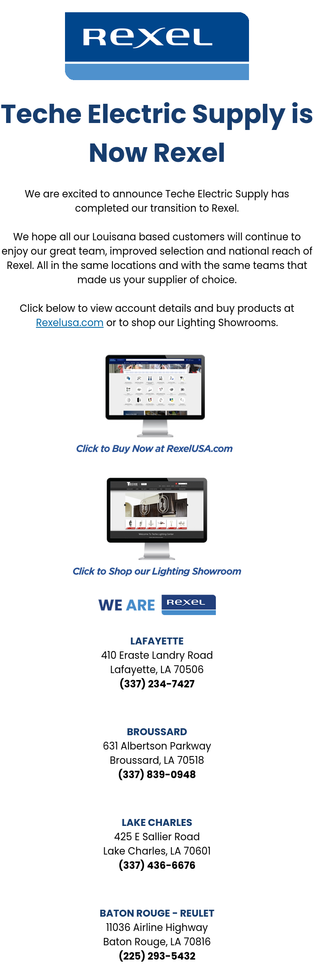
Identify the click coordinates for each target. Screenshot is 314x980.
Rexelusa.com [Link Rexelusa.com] (70, 323)
